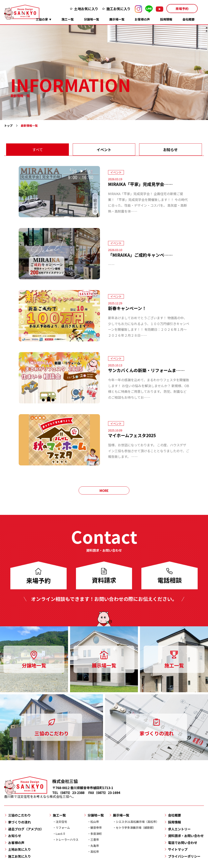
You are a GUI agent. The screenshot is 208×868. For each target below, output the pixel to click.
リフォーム (63, 828)
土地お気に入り (86, 9)
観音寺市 (96, 828)
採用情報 (166, 19)
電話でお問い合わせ (183, 843)
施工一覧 (68, 19)
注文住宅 (61, 822)
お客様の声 (142, 19)
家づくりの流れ (19, 822)
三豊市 (95, 840)
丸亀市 (95, 846)
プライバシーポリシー (184, 856)
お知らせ (170, 150)
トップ (8, 126)
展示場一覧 (117, 19)
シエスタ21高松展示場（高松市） (137, 822)
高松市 (95, 852)
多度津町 (96, 834)
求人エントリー (179, 829)
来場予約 (182, 9)
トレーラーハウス (67, 840)
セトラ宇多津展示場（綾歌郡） (136, 828)
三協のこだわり (19, 815)
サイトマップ (178, 849)
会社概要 (188, 19)
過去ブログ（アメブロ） (26, 829)
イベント (104, 150)
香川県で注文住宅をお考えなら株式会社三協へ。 (40, 794)
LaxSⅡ (61, 834)
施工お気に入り (119, 9)
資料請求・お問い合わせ (186, 836)
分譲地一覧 (92, 19)
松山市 (95, 822)
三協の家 (42, 19)
